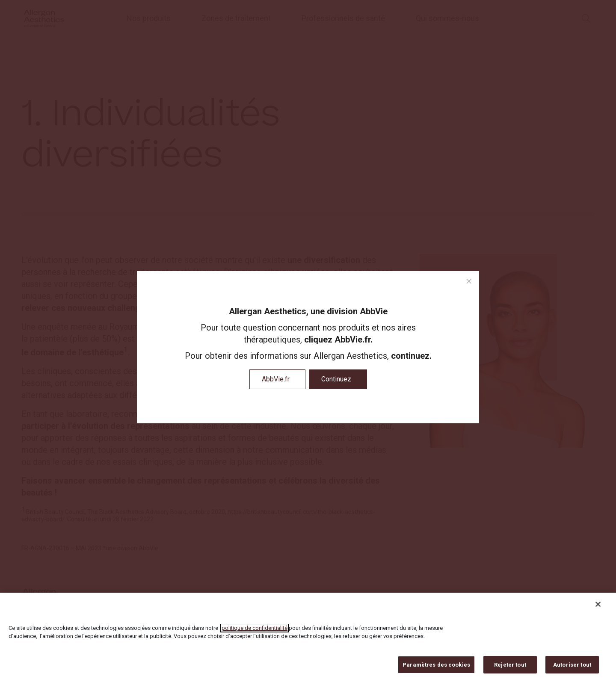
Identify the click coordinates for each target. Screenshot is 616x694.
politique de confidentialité (255, 633)
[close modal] (469, 282)
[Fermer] (598, 609)
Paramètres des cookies (436, 669)
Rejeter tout (510, 669)
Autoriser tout (572, 669)
